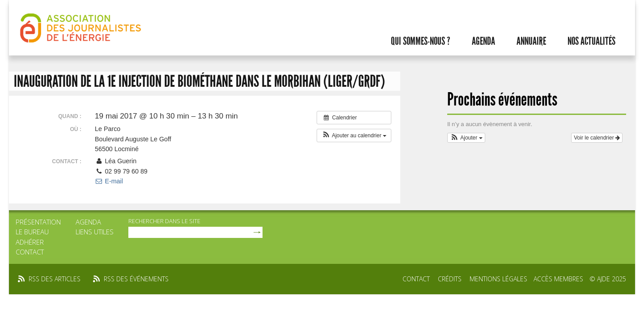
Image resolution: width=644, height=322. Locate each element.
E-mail (109, 181)
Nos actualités (591, 41)
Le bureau (32, 232)
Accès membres (558, 279)
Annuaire (531, 41)
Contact (30, 252)
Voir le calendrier (597, 138)
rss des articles (55, 279)
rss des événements (136, 279)
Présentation (38, 222)
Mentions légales (498, 279)
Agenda (483, 41)
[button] (354, 136)
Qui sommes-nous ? (421, 41)
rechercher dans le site (164, 221)
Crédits (450, 279)
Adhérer (30, 242)
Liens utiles (95, 232)
